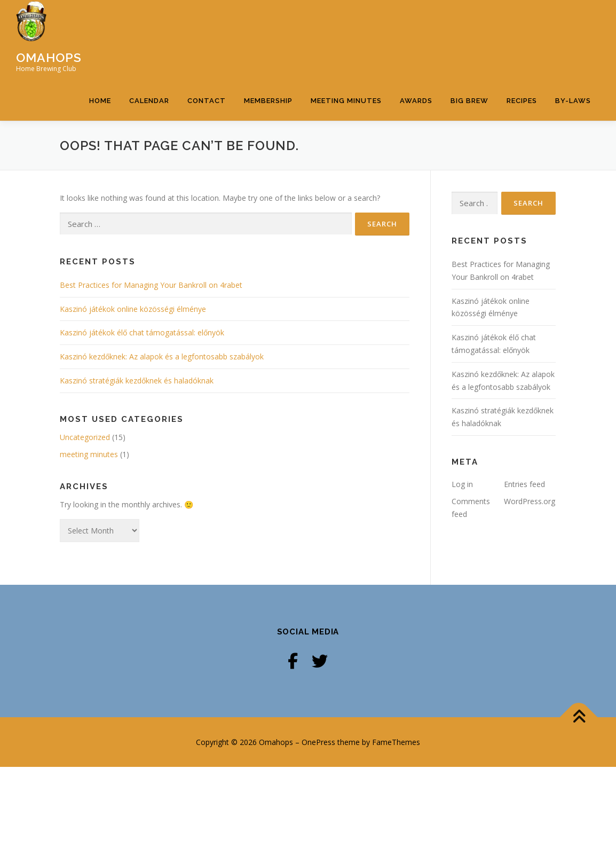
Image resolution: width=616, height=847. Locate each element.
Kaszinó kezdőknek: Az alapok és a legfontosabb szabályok (162, 437)
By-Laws (573, 140)
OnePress (318, 822)
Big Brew (469, 140)
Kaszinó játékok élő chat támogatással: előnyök (142, 413)
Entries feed (524, 564)
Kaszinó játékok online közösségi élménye (133, 389)
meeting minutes (89, 534)
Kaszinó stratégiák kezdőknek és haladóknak (137, 461)
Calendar (149, 140)
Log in (462, 564)
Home (100, 140)
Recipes (522, 140)
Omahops (49, 57)
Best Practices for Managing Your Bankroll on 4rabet (151, 365)
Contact (207, 140)
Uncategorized (85, 517)
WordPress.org (530, 581)
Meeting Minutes (346, 140)
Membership (268, 140)
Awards (416, 140)
